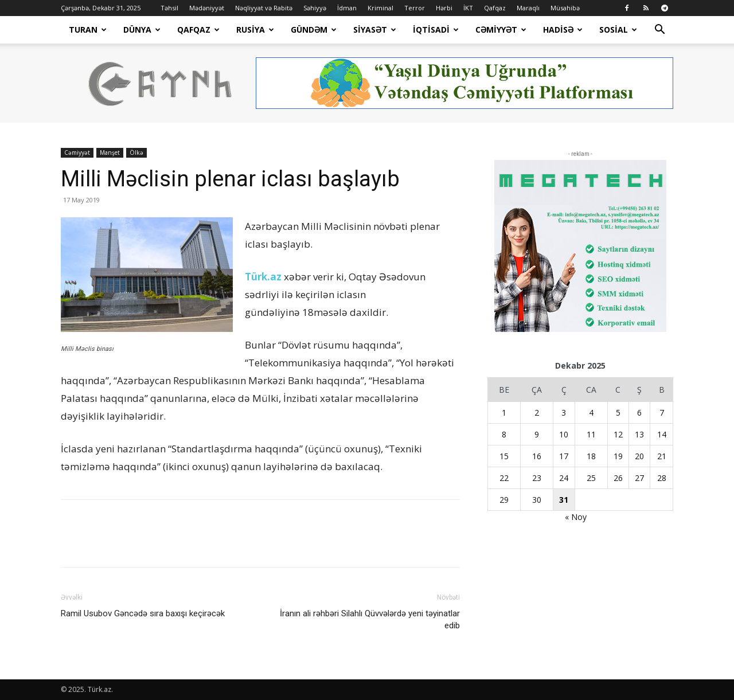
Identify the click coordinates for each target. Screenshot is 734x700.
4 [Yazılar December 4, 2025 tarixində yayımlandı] (591, 412)
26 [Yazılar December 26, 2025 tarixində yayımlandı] (618, 478)
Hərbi (444, 8)
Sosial (618, 30)
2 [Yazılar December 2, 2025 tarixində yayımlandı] (537, 412)
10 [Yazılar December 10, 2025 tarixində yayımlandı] (564, 434)
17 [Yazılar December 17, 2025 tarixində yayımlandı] (564, 456)
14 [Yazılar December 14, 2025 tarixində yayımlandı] (662, 434)
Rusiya (255, 30)
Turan (88, 30)
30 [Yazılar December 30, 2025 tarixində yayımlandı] (537, 500)
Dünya (142, 30)
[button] (659, 31)
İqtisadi (436, 30)
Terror (415, 8)
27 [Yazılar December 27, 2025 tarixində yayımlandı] (639, 478)
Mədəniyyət (207, 8)
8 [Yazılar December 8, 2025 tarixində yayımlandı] (504, 434)
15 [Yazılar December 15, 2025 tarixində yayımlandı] (504, 456)
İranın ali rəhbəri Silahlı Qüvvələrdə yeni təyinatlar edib (370, 619)
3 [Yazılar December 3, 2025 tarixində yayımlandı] (564, 412)
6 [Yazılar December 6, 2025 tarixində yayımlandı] (639, 412)
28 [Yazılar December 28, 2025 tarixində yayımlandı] (662, 478)
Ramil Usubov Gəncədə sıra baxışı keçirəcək (143, 613)
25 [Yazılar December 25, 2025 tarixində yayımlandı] (591, 478)
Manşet (110, 152)
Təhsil (169, 8)
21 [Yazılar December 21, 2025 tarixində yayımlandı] (662, 456)
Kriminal (380, 8)
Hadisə (563, 30)
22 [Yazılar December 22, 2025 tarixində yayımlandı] (504, 478)
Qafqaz (495, 8)
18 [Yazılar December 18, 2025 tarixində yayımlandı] (591, 456)
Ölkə (136, 152)
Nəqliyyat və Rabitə (264, 8)
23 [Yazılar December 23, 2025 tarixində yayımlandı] (537, 478)
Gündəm (314, 30)
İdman (347, 8)
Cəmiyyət (501, 30)
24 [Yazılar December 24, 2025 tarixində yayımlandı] (564, 478)
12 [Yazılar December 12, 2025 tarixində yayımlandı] (618, 434)
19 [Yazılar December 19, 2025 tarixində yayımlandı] (618, 456)
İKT (468, 8)
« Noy (576, 517)
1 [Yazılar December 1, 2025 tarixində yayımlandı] (504, 412)
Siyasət (375, 30)
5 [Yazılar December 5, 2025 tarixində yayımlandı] (618, 412)
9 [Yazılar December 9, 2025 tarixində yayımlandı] (537, 434)
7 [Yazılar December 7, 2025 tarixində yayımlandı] (662, 412)
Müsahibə (565, 8)
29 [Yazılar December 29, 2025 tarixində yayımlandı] (504, 500)
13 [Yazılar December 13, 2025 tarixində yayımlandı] (639, 434)
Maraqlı (528, 8)
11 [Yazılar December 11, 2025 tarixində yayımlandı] (591, 434)
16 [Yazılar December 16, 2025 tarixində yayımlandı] (537, 456)
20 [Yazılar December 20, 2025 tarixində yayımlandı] (639, 456)
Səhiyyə (315, 8)
